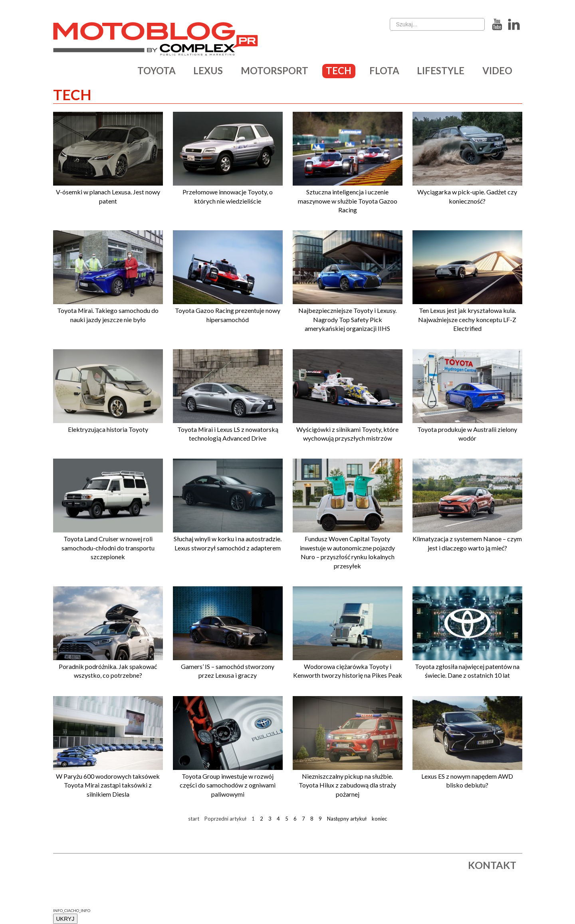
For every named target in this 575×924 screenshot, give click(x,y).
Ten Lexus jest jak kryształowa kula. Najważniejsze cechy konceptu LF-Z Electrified (467, 319)
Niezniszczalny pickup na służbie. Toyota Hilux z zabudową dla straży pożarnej (347, 785)
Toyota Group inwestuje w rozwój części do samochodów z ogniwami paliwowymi (228, 785)
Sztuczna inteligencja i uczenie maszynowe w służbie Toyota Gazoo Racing (348, 201)
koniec (380, 819)
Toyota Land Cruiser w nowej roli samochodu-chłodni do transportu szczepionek (108, 548)
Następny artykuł (347, 819)
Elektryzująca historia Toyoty (108, 429)
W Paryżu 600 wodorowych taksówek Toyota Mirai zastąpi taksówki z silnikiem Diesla (108, 785)
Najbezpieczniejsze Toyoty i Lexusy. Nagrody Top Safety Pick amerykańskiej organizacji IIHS (347, 319)
